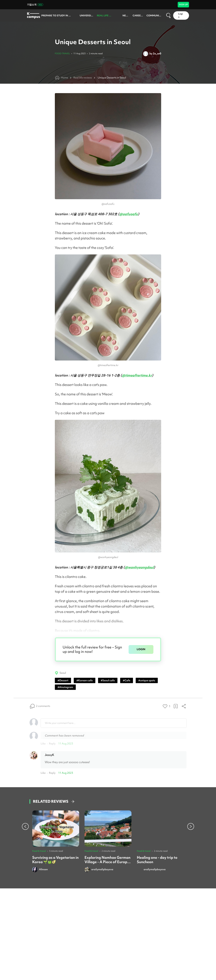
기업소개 (35, 5)
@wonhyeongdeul (139, 567)
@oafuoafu (129, 214)
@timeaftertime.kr (137, 375)
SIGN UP (183, 4)
